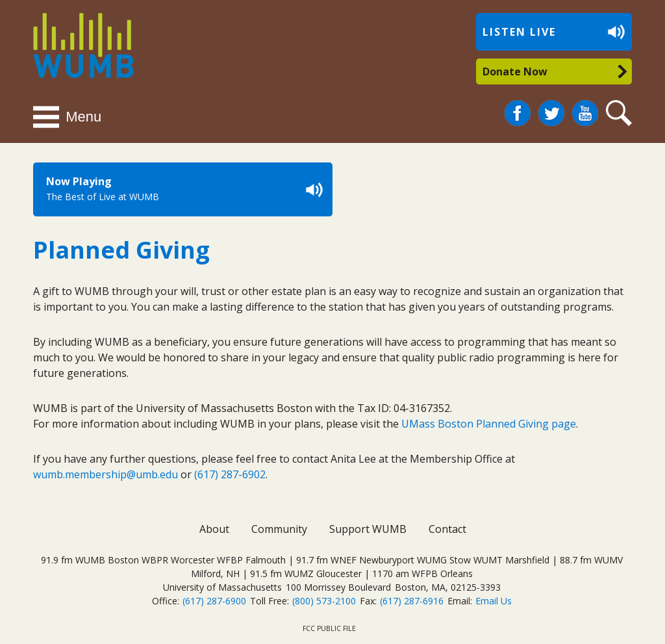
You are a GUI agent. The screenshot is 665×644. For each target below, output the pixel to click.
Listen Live (519, 32)
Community (279, 529)
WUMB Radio (69, 44)
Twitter (551, 108)
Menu (83, 117)
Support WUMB (368, 529)
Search (621, 113)
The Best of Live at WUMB (103, 197)
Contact (447, 529)
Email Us (494, 601)
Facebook (518, 108)
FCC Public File (329, 628)
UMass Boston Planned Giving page (489, 424)
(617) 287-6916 (412, 601)
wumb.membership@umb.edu (106, 474)
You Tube (585, 113)
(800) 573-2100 (324, 601)
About (214, 529)
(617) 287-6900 (214, 601)
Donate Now (515, 71)
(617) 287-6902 (230, 474)
